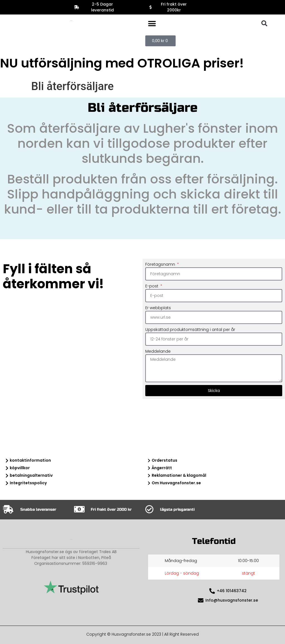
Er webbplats (158, 308)
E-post (152, 286)
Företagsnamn (161, 264)
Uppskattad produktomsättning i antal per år (190, 330)
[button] (152, 24)
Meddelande (158, 351)
